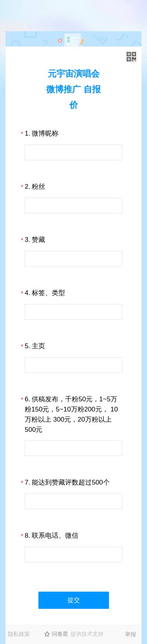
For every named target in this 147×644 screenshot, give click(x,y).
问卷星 (60, 634)
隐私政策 (19, 634)
